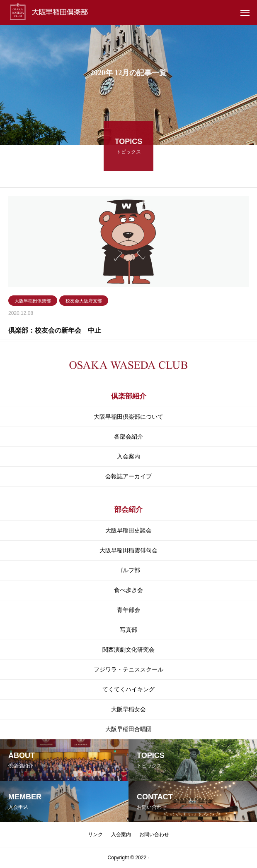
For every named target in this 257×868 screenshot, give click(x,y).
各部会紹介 (128, 436)
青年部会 (128, 610)
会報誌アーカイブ (128, 476)
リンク (95, 834)
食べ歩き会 (128, 590)
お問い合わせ (154, 834)
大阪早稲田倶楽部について (128, 417)
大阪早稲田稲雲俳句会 (128, 550)
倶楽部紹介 (129, 396)
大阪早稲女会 (128, 709)
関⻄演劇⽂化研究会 (128, 650)
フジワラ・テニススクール (128, 669)
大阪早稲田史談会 (128, 530)
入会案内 (128, 456)
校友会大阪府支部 (84, 302)
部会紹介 (128, 510)
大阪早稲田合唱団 (128, 729)
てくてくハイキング (128, 689)
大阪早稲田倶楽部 (33, 302)
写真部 (128, 630)
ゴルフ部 (128, 570)
